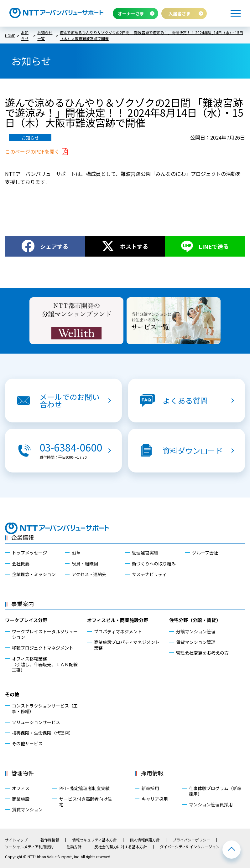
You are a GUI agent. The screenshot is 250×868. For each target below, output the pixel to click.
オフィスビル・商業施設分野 (118, 620)
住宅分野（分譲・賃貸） (195, 620)
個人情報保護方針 (145, 840)
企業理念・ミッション (34, 574)
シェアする (54, 246)
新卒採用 (150, 788)
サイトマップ (16, 840)
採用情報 (152, 773)
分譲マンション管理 (196, 631)
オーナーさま (131, 13)
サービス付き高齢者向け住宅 (86, 802)
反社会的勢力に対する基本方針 (121, 847)
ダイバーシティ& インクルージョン (190, 847)
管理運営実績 (145, 553)
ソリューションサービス (36, 722)
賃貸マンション (27, 809)
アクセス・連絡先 (89, 574)
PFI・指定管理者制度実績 (84, 788)
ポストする (134, 246)
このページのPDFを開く (32, 151)
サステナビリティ (149, 574)
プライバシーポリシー (191, 840)
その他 (12, 694)
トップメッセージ (29, 553)
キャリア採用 (155, 799)
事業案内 (23, 604)
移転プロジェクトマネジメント (43, 648)
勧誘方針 (74, 847)
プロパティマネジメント (118, 631)
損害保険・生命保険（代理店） (43, 733)
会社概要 (21, 564)
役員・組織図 (85, 564)
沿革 (76, 553)
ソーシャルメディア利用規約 (29, 847)
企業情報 (23, 537)
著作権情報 (50, 840)
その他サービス (27, 743)
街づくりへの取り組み (154, 564)
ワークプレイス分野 (26, 620)
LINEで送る (214, 246)
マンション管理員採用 (211, 804)
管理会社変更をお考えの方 (202, 653)
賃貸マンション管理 (196, 642)
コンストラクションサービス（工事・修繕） (45, 708)
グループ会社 (205, 553)
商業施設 (21, 799)
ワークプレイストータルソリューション (45, 634)
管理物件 (23, 773)
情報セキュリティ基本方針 (94, 840)
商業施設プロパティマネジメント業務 (127, 645)
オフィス (21, 788)
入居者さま (180, 13)
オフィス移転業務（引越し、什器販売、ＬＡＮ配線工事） (45, 664)
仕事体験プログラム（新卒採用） (215, 791)
